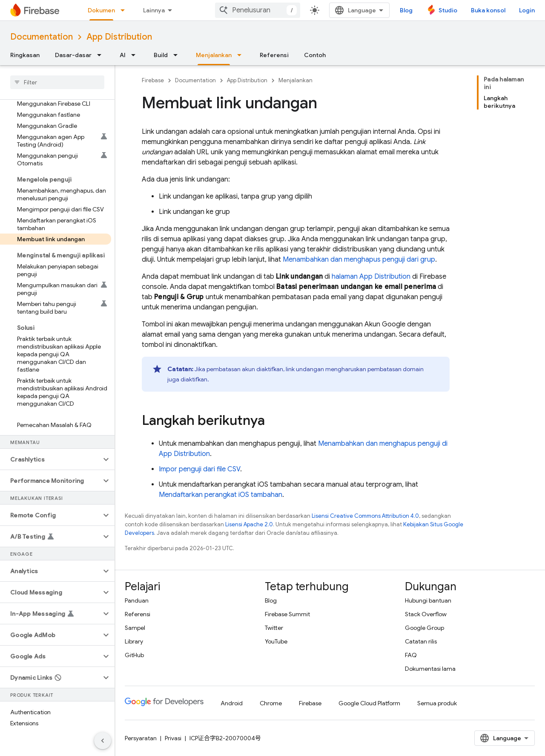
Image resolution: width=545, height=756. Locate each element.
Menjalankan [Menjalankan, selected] (214, 55)
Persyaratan (141, 738)
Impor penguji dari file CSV (199, 469)
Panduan (137, 600)
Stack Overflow (426, 614)
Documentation (42, 37)
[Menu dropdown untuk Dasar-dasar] (102, 55)
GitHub (134, 655)
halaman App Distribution (371, 277)
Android (232, 703)
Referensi (274, 55)
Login (527, 10)
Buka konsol (488, 10)
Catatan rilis (421, 641)
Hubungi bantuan (428, 600)
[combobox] (258, 10)
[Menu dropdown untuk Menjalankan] (242, 55)
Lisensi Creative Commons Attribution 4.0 (365, 516)
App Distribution (119, 37)
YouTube (276, 641)
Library (134, 641)
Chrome (271, 703)
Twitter (274, 628)
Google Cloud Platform (369, 703)
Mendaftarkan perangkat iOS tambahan (221, 495)
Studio (448, 10)
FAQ (411, 655)
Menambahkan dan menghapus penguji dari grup (359, 260)
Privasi (173, 738)
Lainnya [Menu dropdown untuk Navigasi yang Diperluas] (154, 10)
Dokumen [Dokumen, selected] (101, 10)
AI (123, 55)
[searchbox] (57, 82)
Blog (406, 10)
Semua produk (437, 703)
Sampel (135, 628)
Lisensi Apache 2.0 (249, 524)
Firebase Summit (287, 614)
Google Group (425, 628)
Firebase (153, 80)
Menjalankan (295, 80)
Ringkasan (25, 55)
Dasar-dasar (73, 55)
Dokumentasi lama (430, 669)
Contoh (315, 55)
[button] (50, 459)
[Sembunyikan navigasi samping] (103, 741)
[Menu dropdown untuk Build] (178, 55)
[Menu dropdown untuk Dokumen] (125, 10)
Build (161, 55)
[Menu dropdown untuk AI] (136, 55)
